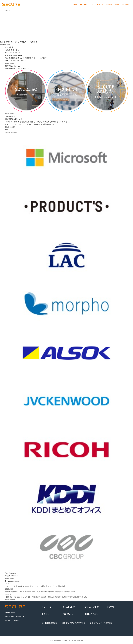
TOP (7, 11)
